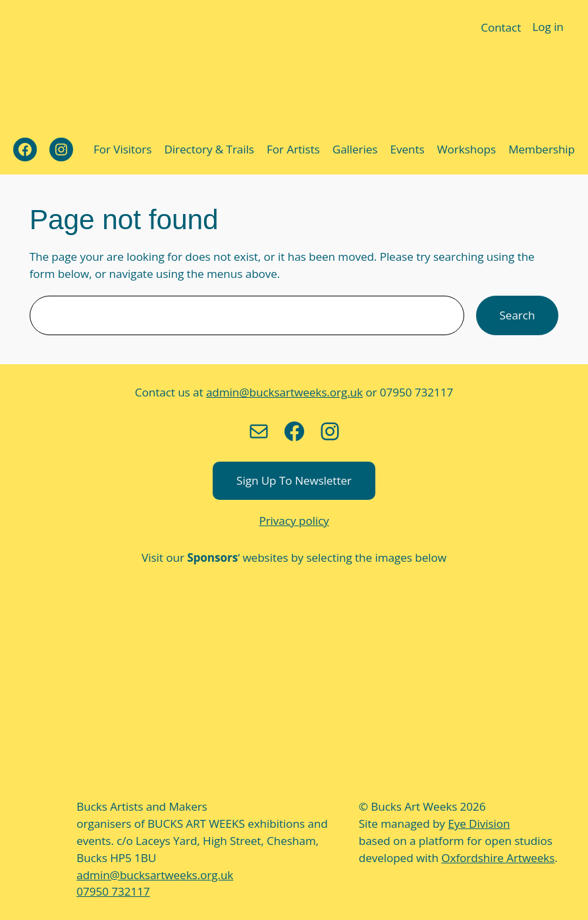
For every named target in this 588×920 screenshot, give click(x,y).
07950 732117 (112, 891)
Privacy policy (294, 520)
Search (518, 315)
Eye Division (476, 823)
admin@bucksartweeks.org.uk (284, 392)
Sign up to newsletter (294, 480)
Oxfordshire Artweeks (490, 857)
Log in (548, 27)
